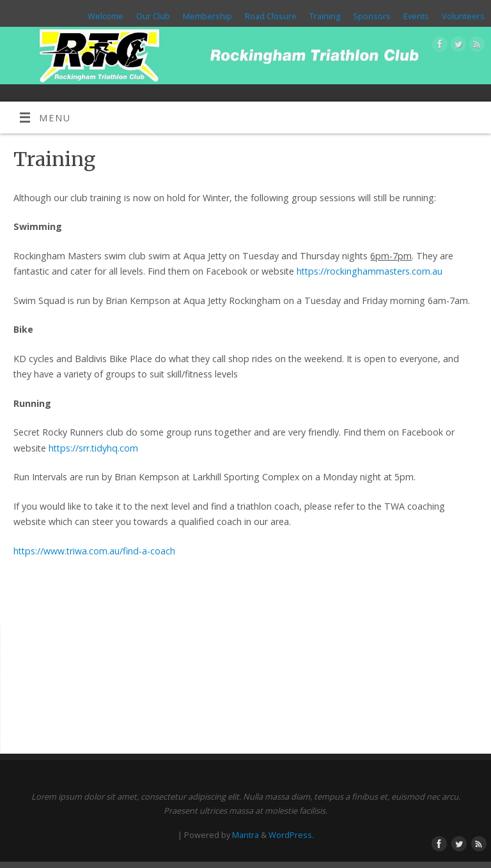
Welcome (105, 16)
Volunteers (463, 16)
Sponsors (372, 16)
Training (325, 16)
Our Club (153, 16)
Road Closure (271, 16)
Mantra (245, 835)
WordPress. (291, 835)
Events (416, 16)
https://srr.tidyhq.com (93, 448)
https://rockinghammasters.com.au (370, 271)
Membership (207, 16)
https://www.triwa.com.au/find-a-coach (94, 551)
